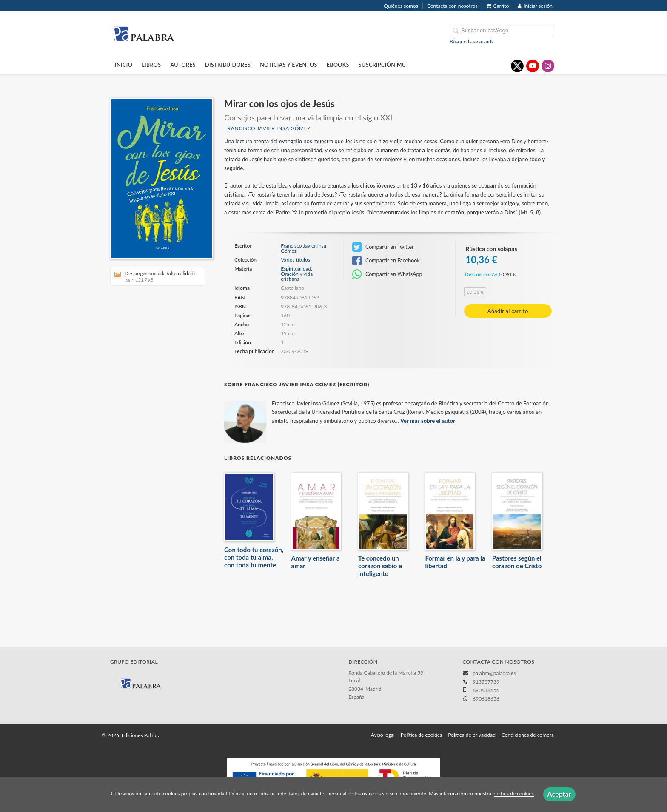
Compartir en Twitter (383, 247)
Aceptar (559, 794)
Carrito (498, 6)
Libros (151, 65)
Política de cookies (421, 735)
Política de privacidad (472, 735)
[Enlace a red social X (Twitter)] (517, 66)
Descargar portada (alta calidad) (155, 276)
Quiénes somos (401, 6)
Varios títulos (295, 260)
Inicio (124, 65)
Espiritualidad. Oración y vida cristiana (297, 274)
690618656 (486, 699)
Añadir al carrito (508, 311)
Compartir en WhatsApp (387, 274)
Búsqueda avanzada (472, 41)
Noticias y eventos (289, 65)
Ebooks (338, 65)
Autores (183, 65)
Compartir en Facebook (386, 261)
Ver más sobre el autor (428, 421)
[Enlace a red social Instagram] (548, 66)
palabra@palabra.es (494, 673)
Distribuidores (228, 65)
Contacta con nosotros (452, 6)
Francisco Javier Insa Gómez (267, 128)
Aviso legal (383, 735)
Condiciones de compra (528, 735)
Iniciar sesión (535, 6)
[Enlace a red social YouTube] (533, 66)
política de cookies (513, 794)
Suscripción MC (382, 65)
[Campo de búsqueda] (502, 31)
